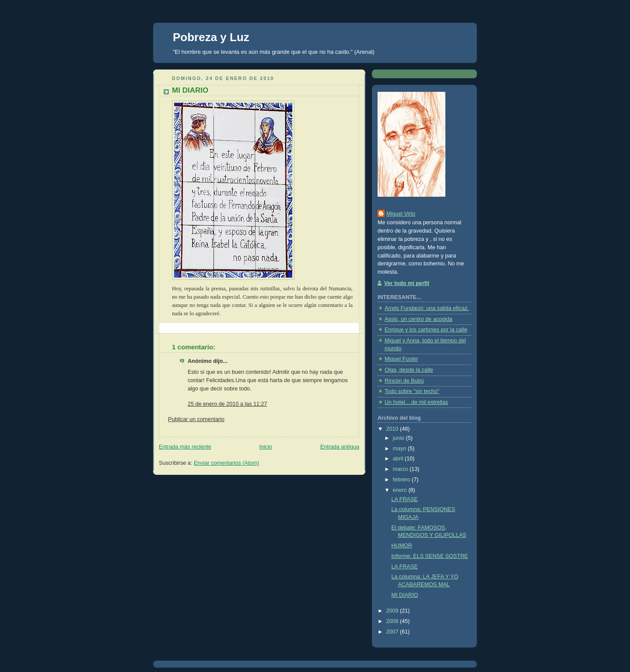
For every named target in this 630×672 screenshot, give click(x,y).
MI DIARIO (405, 595)
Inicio (266, 447)
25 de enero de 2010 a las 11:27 (227, 404)
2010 (393, 429)
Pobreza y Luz (211, 37)
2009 (393, 611)
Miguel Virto (401, 214)
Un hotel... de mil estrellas (416, 402)
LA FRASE (405, 499)
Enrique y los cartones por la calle (426, 330)
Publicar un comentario (196, 419)
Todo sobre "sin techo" (412, 391)
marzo (401, 469)
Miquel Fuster (401, 359)
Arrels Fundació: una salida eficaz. (427, 308)
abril (399, 459)
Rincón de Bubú (404, 381)
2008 (393, 621)
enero (401, 490)
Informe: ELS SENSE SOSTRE (430, 556)
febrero (402, 480)
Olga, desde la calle (409, 370)
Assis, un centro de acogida (418, 319)
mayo (400, 449)
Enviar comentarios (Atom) (226, 463)
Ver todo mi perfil (407, 283)
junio (399, 438)
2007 (393, 632)
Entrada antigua (340, 447)
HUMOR (402, 546)
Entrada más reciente (185, 447)
